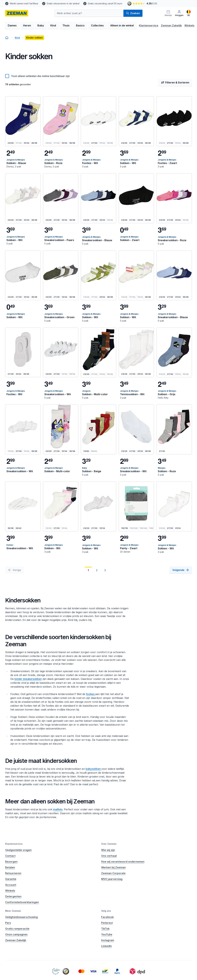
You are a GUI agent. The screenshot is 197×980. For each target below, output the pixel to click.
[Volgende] (181, 570)
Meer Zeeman (13, 911)
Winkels (189, 25)
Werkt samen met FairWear (24, 3)
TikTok (105, 929)
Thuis (66, 25)
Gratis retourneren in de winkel (63, 3)
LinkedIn (106, 946)
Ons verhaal (109, 856)
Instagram (108, 940)
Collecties (97, 25)
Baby (41, 25)
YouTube (107, 934)
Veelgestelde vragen (18, 850)
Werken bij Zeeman (113, 867)
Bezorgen (11, 862)
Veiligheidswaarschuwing (21, 917)
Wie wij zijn (108, 850)
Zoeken (133, 13)
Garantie (11, 879)
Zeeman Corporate (113, 873)
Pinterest (107, 923)
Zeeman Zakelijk (171, 25)
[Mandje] (168, 13)
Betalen (10, 867)
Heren (27, 25)
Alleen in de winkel (122, 25)
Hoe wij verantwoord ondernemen (123, 862)
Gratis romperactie (17, 929)
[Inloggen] (179, 13)
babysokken (93, 769)
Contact (10, 856)
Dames (12, 25)
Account (11, 885)
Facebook (107, 917)
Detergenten (13, 896)
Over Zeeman (109, 844)
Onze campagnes (16, 934)
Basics (80, 25)
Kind (53, 25)
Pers (8, 923)
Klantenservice (149, 25)
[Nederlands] (189, 13)
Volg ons (106, 911)
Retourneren (13, 873)
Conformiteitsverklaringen (22, 902)
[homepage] (17, 13)
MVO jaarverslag (112, 879)
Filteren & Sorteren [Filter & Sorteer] (175, 82)
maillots (58, 809)
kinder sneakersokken (28, 679)
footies (91, 694)
